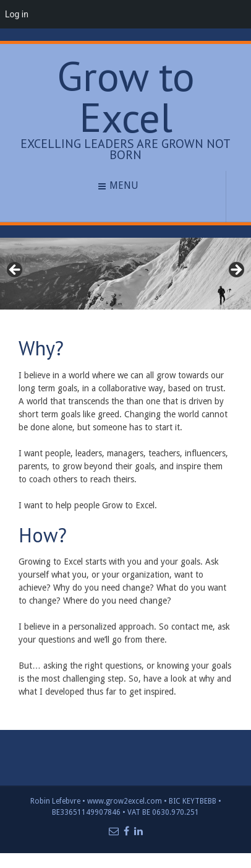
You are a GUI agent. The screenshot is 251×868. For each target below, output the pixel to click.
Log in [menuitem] (17, 14)
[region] (125, 274)
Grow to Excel (126, 97)
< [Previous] (15, 271)
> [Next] (236, 271)
